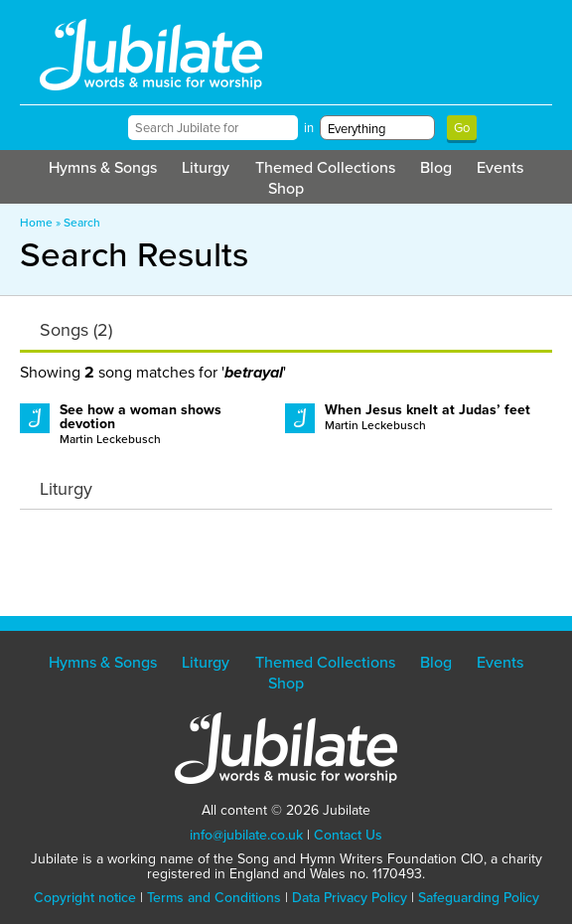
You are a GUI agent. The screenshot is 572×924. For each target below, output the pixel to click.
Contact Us (348, 835)
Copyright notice (85, 898)
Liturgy (206, 167)
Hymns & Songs (103, 167)
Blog (436, 167)
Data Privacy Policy (350, 898)
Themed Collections (325, 167)
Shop (286, 188)
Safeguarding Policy (479, 898)
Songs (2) (76, 330)
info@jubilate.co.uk (246, 835)
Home (36, 223)
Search (82, 223)
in (309, 128)
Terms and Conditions (214, 898)
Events (500, 167)
